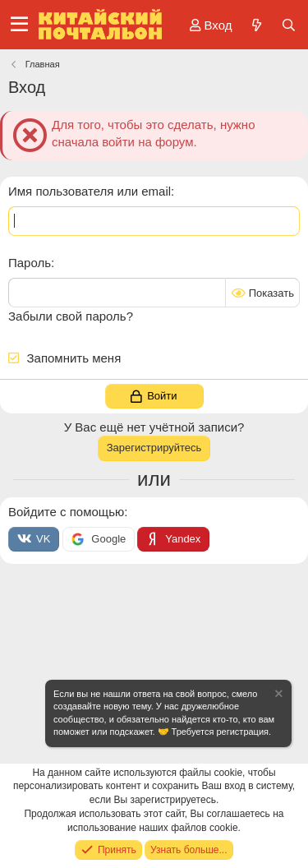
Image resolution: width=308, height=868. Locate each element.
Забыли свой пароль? (71, 316)
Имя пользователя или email (90, 191)
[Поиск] (289, 25)
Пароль (30, 263)
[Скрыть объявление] (278, 696)
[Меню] (19, 25)
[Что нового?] (256, 25)
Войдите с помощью (66, 512)
